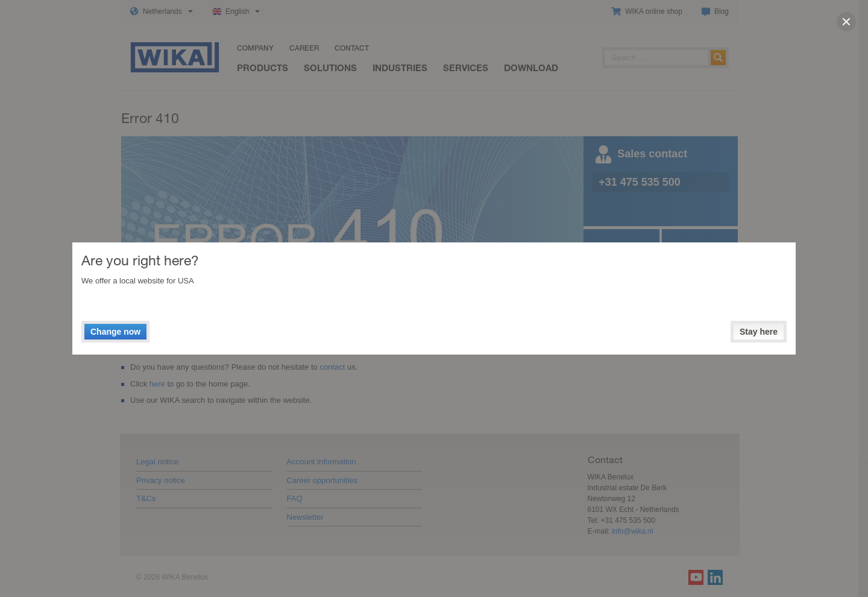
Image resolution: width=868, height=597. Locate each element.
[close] (846, 22)
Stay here (759, 332)
